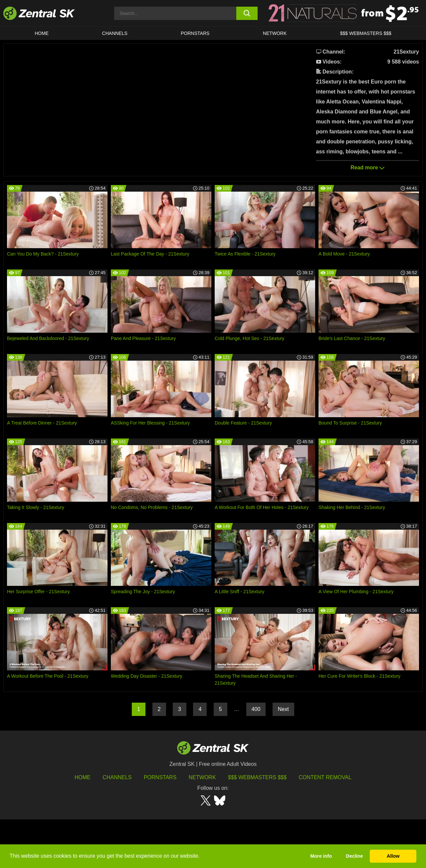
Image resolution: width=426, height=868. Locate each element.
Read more (367, 168)
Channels (115, 33)
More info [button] (321, 856)
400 (256, 758)
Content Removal (325, 826)
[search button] (247, 13)
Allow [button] (393, 856)
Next (283, 758)
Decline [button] (354, 856)
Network (275, 33)
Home (42, 33)
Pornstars (195, 33)
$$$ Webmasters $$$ (366, 33)
